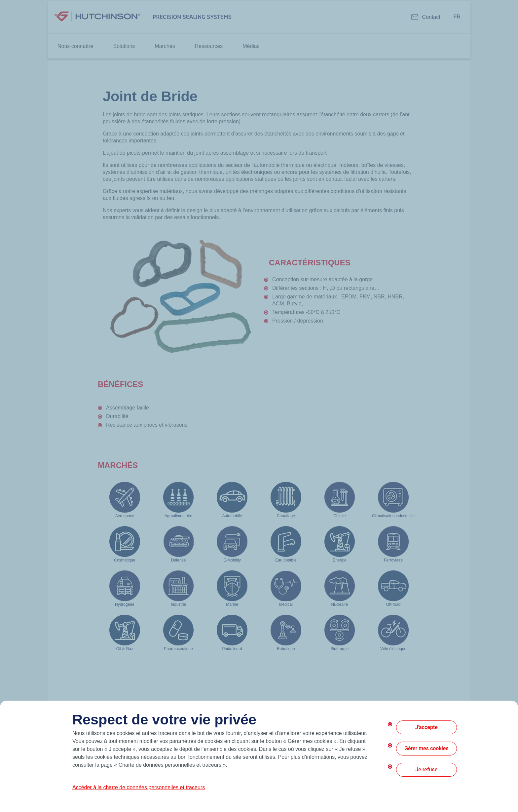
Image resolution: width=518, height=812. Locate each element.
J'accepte (426, 727)
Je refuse (426, 770)
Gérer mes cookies (426, 748)
